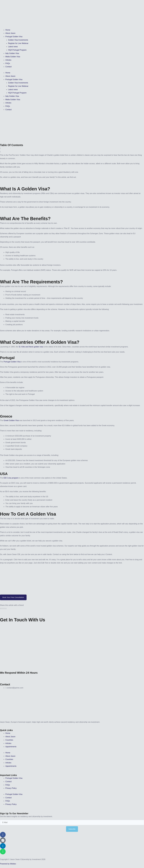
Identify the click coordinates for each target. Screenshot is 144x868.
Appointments (11, 747)
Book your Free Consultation (13, 597)
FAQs (8, 63)
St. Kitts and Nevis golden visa (31, 347)
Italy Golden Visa (12, 53)
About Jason (10, 33)
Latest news (13, 47)
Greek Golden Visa (11, 420)
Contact (8, 67)
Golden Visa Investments (18, 40)
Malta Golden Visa (13, 57)
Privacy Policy (11, 788)
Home (8, 30)
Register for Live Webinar (18, 43)
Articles (8, 60)
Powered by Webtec (8, 864)
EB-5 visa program (11, 478)
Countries (9, 740)
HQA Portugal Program (17, 50)
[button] (72, 148)
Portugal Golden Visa (14, 37)
